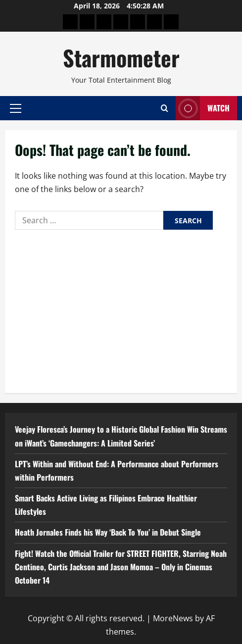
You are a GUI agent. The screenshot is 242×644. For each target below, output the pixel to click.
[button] (16, 108)
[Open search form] (165, 108)
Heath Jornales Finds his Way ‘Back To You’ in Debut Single (108, 532)
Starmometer (121, 58)
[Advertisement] (121, 309)
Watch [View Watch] (203, 108)
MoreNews (173, 618)
